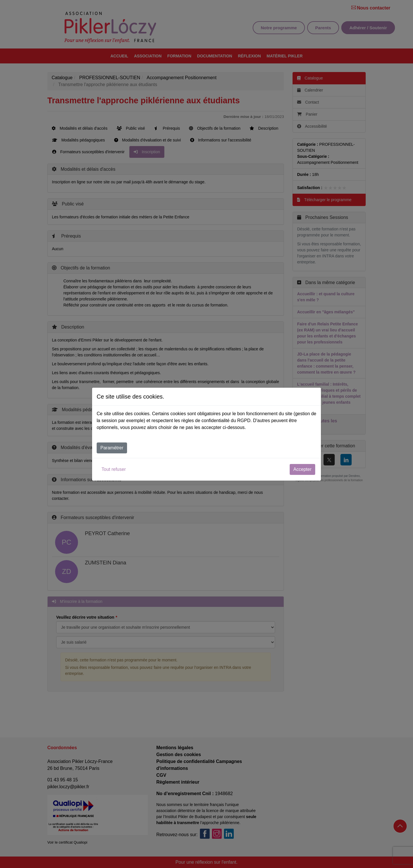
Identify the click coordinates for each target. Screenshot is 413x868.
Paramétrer (112, 448)
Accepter (302, 469)
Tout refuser (114, 469)
